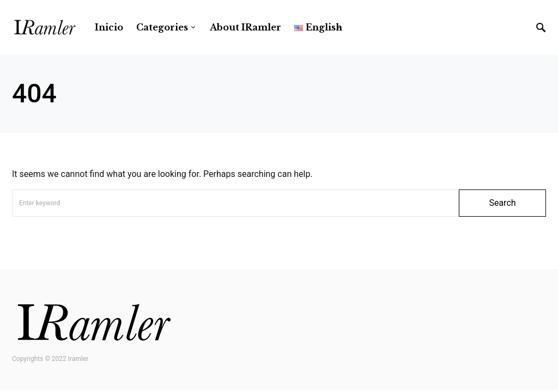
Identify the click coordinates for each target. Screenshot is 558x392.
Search (502, 203)
